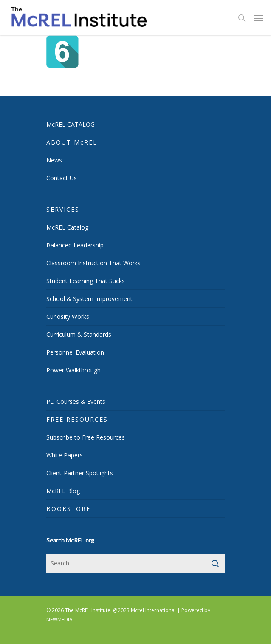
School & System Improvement (89, 299)
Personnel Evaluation (75, 352)
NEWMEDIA (59, 620)
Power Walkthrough (73, 370)
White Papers (65, 455)
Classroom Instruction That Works (93, 263)
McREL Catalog (67, 227)
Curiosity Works (68, 316)
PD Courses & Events (76, 401)
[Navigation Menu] (259, 18)
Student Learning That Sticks (86, 281)
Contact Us (62, 178)
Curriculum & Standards (79, 334)
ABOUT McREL (72, 142)
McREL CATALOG (71, 124)
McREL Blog (63, 491)
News (54, 160)
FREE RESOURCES (77, 419)
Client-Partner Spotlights (80, 473)
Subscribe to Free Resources (86, 437)
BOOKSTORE (68, 509)
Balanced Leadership (75, 245)
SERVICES (63, 209)
